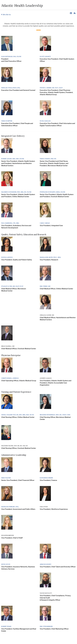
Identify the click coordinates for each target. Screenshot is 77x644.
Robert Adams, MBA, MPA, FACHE (13, 159)
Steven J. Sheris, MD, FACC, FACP (51, 88)
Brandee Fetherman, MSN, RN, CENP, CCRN (55, 415)
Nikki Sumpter (7, 121)
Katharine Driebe (46, 478)
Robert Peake (6, 626)
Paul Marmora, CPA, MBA (10, 223)
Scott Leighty (45, 56)
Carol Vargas (45, 223)
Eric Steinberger (46, 626)
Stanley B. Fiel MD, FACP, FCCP (12, 286)
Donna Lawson (7, 257)
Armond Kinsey (46, 564)
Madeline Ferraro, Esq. (10, 507)
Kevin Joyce (6, 564)
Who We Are (7, 15)
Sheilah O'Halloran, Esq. (11, 88)
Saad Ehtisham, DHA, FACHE (11, 56)
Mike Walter (6, 478)
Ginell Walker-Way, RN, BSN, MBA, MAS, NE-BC (18, 415)
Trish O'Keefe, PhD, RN (48, 159)
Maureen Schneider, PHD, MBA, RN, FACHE (16, 192)
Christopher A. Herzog (10, 378)
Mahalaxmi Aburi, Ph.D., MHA (50, 257)
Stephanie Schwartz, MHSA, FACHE (52, 192)
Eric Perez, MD (45, 286)
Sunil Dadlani (45, 121)
